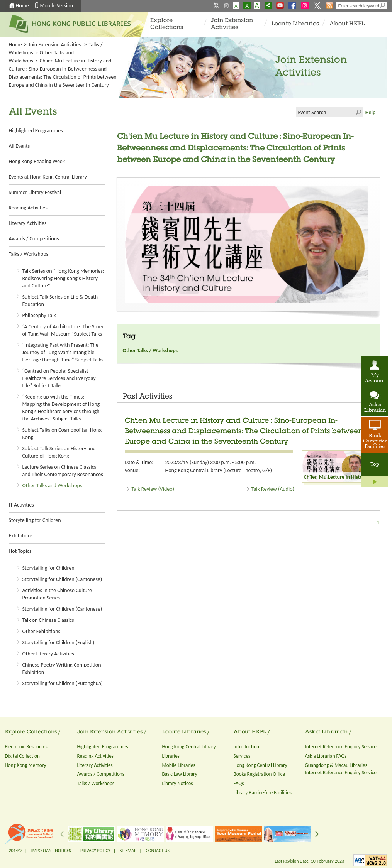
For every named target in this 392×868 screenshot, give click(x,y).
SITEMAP (128, 851)
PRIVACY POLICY (95, 851)
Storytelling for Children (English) (59, 643)
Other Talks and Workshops (52, 486)
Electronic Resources (26, 747)
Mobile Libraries (179, 765)
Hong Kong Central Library (189, 747)
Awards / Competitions (34, 239)
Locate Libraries (295, 24)
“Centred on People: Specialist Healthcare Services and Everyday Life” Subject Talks (59, 378)
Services (242, 756)
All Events (20, 146)
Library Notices (178, 783)
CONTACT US (157, 851)
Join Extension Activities (232, 24)
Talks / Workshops (29, 254)
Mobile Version (57, 6)
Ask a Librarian (375, 408)
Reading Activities (28, 208)
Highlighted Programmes (36, 131)
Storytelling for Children (35, 520)
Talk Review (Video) (153, 489)
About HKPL (347, 24)
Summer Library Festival (35, 192)
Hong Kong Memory (26, 765)
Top (375, 464)
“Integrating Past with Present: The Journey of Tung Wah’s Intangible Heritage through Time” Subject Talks (63, 352)
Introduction (247, 747)
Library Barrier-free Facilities (263, 793)
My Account (375, 378)
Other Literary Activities (48, 654)
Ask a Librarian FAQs (326, 756)
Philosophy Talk (39, 315)
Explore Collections (167, 24)
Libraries (171, 756)
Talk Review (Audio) (273, 489)
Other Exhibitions (41, 631)
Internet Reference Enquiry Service (341, 747)
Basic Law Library (180, 774)
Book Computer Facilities (375, 441)
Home (22, 6)
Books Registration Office (260, 774)
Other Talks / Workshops (150, 350)
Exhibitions (21, 536)
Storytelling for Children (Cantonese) (62, 579)
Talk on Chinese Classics (48, 620)
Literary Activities (28, 223)
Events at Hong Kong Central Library (48, 177)
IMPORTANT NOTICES (51, 851)
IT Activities (21, 505)
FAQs (239, 783)
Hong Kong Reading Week (37, 161)
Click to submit (358, 112)
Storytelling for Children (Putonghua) (63, 683)
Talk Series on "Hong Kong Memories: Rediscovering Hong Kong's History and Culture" (63, 278)
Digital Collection (22, 756)
